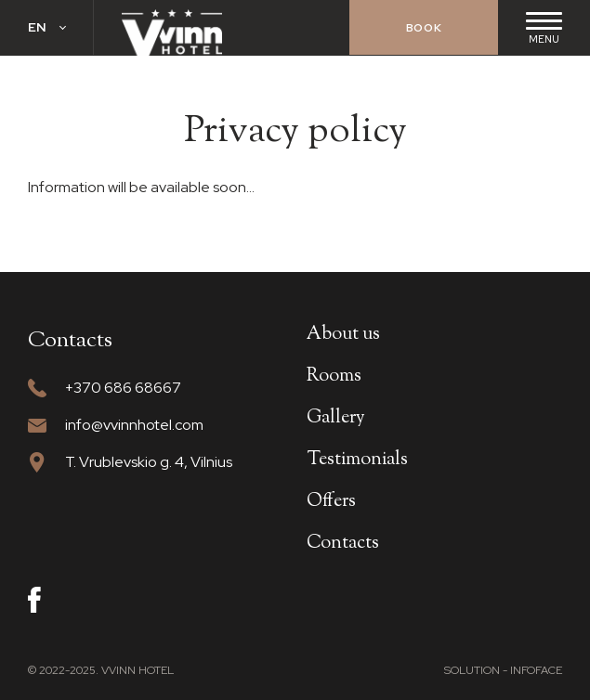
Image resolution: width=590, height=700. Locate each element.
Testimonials (357, 460)
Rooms (334, 376)
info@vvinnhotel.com (134, 425)
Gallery (336, 418)
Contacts (343, 544)
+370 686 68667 (123, 388)
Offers (331, 502)
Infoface (536, 670)
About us (343, 335)
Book (424, 28)
